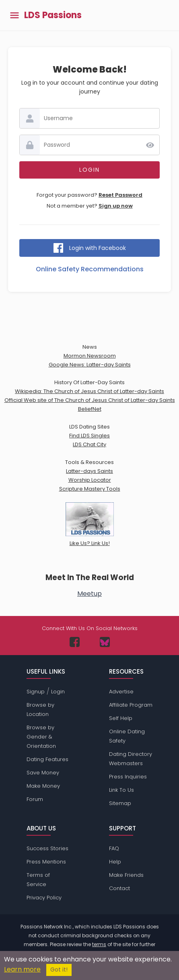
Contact (119, 888)
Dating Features (47, 759)
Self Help (121, 718)
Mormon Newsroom (90, 356)
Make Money (43, 786)
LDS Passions (53, 15)
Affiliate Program (131, 705)
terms (99, 944)
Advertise (121, 692)
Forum (35, 799)
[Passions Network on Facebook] (75, 642)
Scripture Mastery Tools (90, 489)
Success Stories (47, 848)
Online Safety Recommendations (90, 269)
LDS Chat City (89, 444)
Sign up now (116, 206)
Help (115, 862)
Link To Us (121, 790)
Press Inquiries (128, 777)
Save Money (43, 773)
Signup (36, 692)
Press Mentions (46, 862)
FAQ (114, 848)
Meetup (89, 594)
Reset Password (120, 195)
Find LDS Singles (89, 436)
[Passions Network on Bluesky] (105, 642)
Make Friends (126, 875)
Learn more (22, 969)
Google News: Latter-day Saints (90, 365)
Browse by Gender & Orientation (41, 737)
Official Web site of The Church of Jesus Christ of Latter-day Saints (90, 400)
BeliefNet (90, 409)
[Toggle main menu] (14, 16)
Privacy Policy (44, 898)
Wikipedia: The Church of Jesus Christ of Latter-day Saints (89, 391)
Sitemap (120, 803)
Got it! (59, 970)
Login (58, 692)
